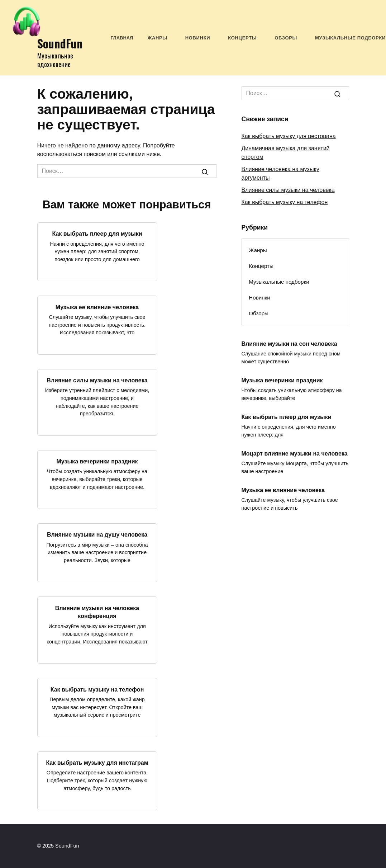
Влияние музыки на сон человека (289, 343)
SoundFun (60, 43)
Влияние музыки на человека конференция (97, 612)
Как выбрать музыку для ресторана (289, 136)
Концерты (242, 38)
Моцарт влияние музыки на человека (295, 453)
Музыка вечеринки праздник (97, 461)
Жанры (158, 38)
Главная (122, 38)
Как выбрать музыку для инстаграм (97, 763)
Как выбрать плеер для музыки (97, 234)
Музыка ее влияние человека (97, 307)
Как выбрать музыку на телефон (97, 689)
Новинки (198, 38)
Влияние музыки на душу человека (97, 535)
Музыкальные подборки (350, 38)
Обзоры (286, 38)
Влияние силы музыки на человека (97, 380)
